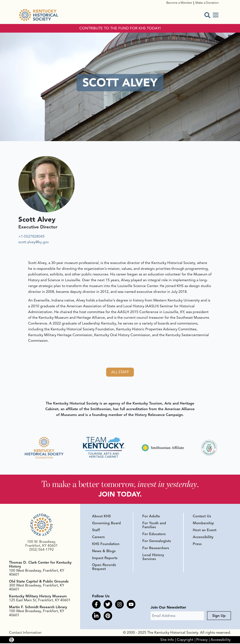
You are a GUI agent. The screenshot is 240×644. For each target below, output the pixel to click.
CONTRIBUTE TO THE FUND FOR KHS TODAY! (120, 28)
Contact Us (202, 517)
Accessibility (203, 538)
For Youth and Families (154, 526)
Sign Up (219, 616)
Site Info (167, 640)
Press (197, 545)
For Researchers (156, 549)
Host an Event (205, 531)
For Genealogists (157, 542)
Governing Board (106, 524)
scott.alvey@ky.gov (34, 242)
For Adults (151, 517)
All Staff (120, 372)
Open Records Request (104, 568)
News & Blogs (104, 552)
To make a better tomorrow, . (120, 484)
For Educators (154, 535)
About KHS (101, 517)
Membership (203, 524)
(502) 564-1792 (42, 550)
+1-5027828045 (31, 236)
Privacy (202, 640)
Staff (96, 531)
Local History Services (153, 558)
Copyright (185, 640)
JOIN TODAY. (120, 495)
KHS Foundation (106, 545)
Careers (98, 538)
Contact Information (25, 633)
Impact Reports (105, 559)
